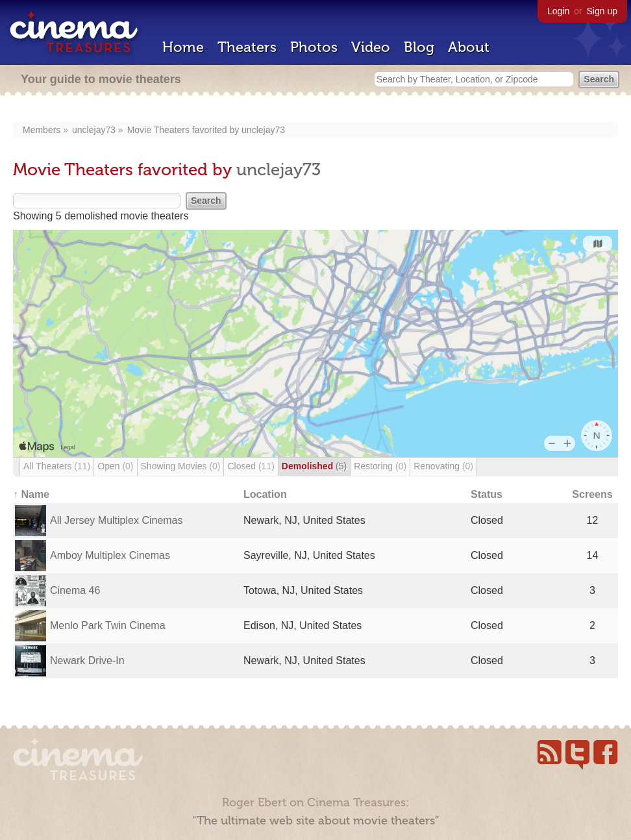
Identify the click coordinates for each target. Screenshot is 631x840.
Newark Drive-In (87, 661)
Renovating (443, 466)
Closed (251, 466)
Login (558, 11)
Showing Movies (181, 466)
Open (115, 466)
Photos (314, 47)
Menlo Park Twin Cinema (108, 625)
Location (265, 494)
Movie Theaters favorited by (184, 130)
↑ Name (31, 494)
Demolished (314, 466)
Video (371, 47)
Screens (592, 494)
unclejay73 (94, 130)
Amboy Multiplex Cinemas (110, 555)
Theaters (247, 47)
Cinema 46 (75, 590)
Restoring (380, 466)
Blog (419, 47)
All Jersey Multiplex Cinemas (117, 520)
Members (42, 130)
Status (487, 494)
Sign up (602, 11)
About (469, 47)
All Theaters (57, 466)
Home (183, 47)
